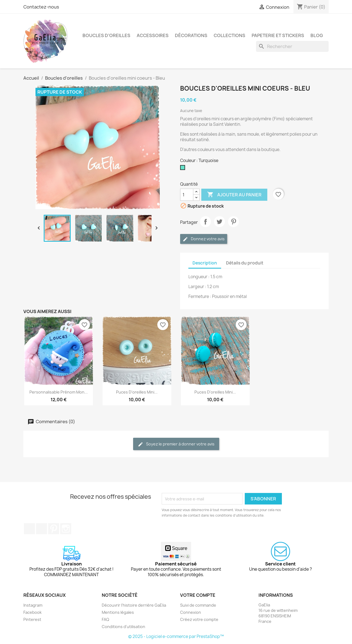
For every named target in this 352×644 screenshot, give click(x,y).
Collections (229, 35)
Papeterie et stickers (278, 35)
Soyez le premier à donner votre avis (176, 444)
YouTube (42, 529)
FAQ (105, 619)
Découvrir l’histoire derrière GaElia (134, 605)
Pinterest (233, 222)
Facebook (29, 529)
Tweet (219, 222)
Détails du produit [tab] (245, 263)
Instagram (66, 529)
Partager (205, 222)
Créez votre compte (199, 619)
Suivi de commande (198, 605)
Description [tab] (205, 263)
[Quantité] (187, 195)
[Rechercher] (292, 46)
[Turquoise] (184, 169)
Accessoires (153, 35)
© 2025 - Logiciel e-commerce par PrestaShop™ (176, 636)
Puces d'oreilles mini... (137, 392)
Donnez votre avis (204, 239)
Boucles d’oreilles (106, 35)
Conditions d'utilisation (123, 627)
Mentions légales (118, 612)
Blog (317, 35)
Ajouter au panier (234, 195)
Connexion (191, 612)
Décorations (191, 35)
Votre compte (198, 595)
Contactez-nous (41, 7)
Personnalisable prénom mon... (59, 392)
